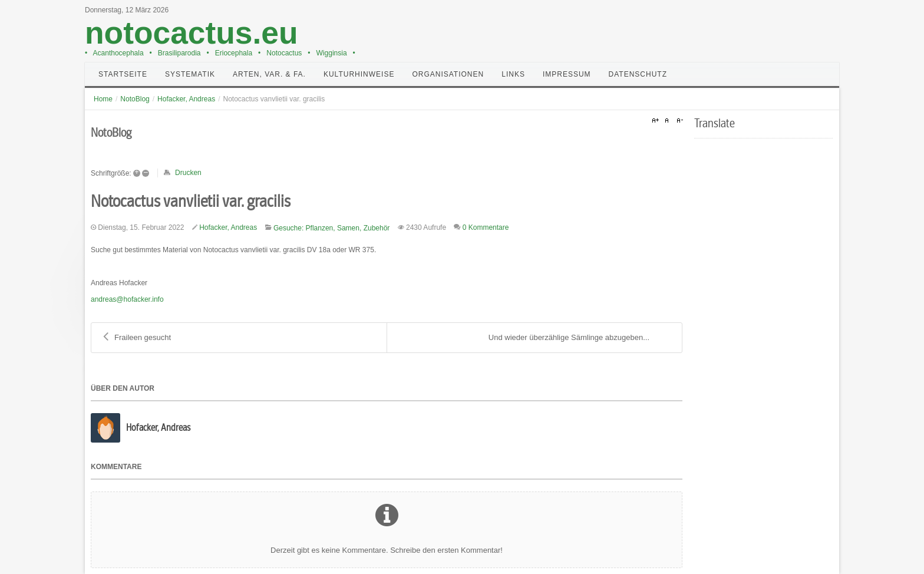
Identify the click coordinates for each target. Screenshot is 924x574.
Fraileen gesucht (137, 338)
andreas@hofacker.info (127, 299)
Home (103, 99)
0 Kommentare (486, 227)
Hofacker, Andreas (186, 99)
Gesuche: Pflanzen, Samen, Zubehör (331, 228)
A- (678, 121)
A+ (657, 121)
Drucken (188, 173)
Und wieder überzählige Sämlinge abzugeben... (579, 338)
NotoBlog (135, 99)
